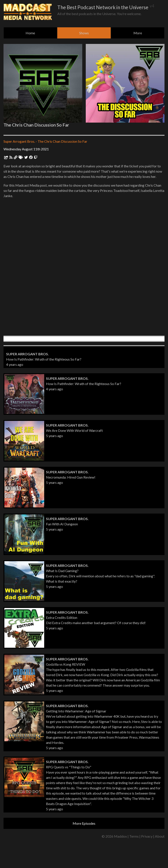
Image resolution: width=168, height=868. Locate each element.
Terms (134, 836)
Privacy (147, 836)
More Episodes (84, 823)
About (160, 836)
